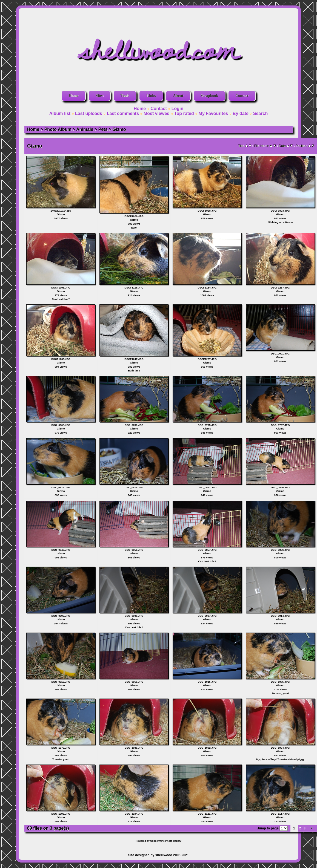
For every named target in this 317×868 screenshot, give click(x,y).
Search (260, 113)
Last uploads (89, 113)
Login (178, 109)
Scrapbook (209, 96)
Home (73, 96)
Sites (99, 96)
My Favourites (213, 113)
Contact (242, 96)
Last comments (123, 113)
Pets (103, 129)
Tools (125, 96)
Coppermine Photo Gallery (166, 841)
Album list (60, 113)
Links (151, 96)
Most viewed (157, 113)
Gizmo (119, 129)
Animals (85, 129)
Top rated (184, 113)
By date (241, 113)
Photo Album (58, 129)
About (178, 96)
